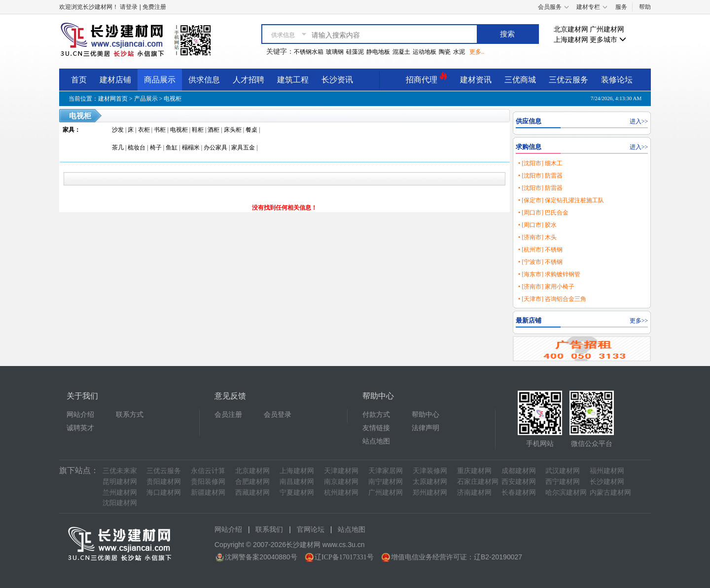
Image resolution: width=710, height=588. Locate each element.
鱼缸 (172, 147)
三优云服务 (568, 80)
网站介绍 (80, 415)
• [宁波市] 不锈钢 (540, 262)
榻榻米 (191, 147)
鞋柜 (198, 130)
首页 (79, 80)
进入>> (639, 121)
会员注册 (228, 415)
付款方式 (376, 415)
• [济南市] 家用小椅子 (546, 287)
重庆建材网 (474, 471)
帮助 (645, 7)
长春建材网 (519, 493)
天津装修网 (430, 471)
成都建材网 (519, 471)
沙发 (118, 130)
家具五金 (243, 147)
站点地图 (376, 441)
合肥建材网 (252, 482)
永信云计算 (208, 471)
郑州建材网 (430, 493)
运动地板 (425, 52)
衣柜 (144, 130)
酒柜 (213, 130)
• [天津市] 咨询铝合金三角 (552, 299)
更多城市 (608, 40)
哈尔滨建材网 (566, 493)
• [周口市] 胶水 (537, 225)
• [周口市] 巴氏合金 (543, 213)
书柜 (160, 130)
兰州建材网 (120, 493)
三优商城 (520, 80)
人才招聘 (248, 80)
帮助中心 (426, 415)
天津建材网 (341, 471)
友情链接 (376, 428)
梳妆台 (137, 147)
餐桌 (251, 130)
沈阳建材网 (120, 503)
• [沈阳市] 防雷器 (540, 176)
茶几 (118, 147)
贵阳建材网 (164, 482)
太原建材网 (430, 482)
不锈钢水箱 (309, 52)
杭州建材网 (341, 493)
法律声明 (426, 428)
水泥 (459, 52)
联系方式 (130, 415)
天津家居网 (386, 471)
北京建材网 (571, 29)
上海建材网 (571, 40)
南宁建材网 (386, 482)
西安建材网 (519, 482)
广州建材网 (607, 29)
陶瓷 (445, 52)
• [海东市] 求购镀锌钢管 (549, 274)
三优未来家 (120, 471)
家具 (69, 130)
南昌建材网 (297, 482)
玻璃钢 (335, 52)
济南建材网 (474, 493)
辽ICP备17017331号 (344, 557)
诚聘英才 (80, 428)
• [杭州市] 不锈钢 (540, 250)
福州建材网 (607, 471)
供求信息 (204, 80)
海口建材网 (164, 493)
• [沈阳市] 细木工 (540, 163)
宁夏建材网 (297, 493)
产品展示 (146, 99)
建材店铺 (115, 80)
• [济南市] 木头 (537, 237)
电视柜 (173, 99)
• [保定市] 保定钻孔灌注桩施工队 (561, 200)
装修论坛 (617, 80)
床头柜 (233, 130)
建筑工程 (293, 80)
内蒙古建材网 (610, 493)
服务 (621, 7)
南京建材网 (341, 482)
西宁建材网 (563, 482)
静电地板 (378, 52)
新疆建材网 (208, 493)
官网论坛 (311, 530)
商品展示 (160, 80)
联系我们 (269, 530)
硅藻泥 (355, 52)
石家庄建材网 (478, 482)
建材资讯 (476, 80)
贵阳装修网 (208, 482)
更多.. (477, 52)
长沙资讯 (337, 80)
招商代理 (426, 78)
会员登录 (278, 415)
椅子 (156, 147)
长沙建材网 (607, 482)
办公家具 (215, 147)
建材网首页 (113, 99)
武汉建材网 (563, 471)
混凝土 (401, 52)
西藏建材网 (252, 493)
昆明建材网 (120, 482)
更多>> (639, 321)
